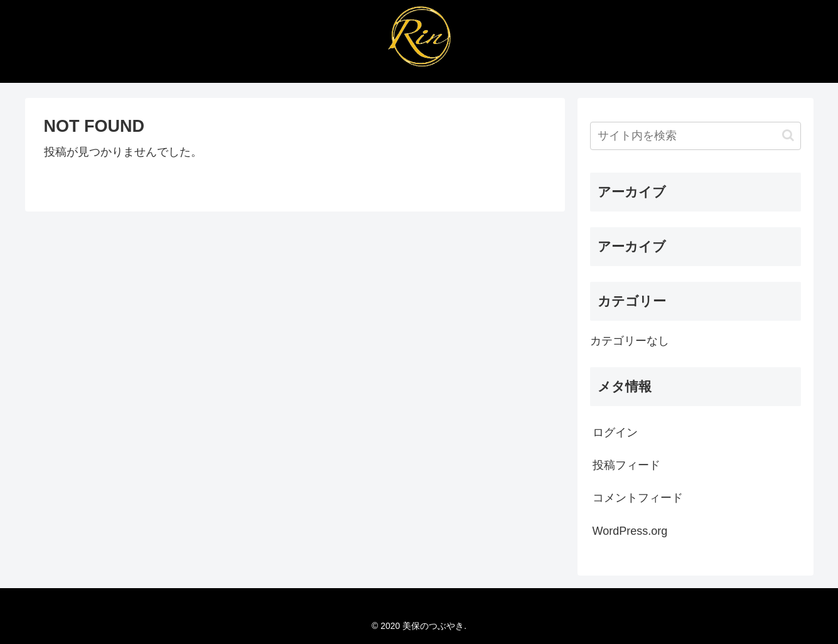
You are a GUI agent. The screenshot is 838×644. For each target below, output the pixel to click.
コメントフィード (638, 498)
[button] (788, 135)
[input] (696, 136)
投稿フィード (626, 465)
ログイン (615, 432)
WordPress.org (630, 531)
